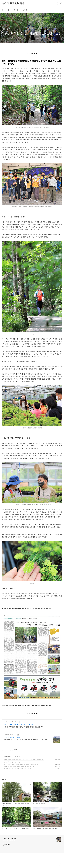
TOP (61, 865)
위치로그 (17, 10)
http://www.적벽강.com (10, 735)
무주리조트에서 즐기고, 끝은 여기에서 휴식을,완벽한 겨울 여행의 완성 (26, 740)
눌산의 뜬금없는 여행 (13, 4)
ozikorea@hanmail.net (9, 841)
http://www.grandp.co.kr (10, 722)
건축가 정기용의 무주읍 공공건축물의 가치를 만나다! (18, 766)
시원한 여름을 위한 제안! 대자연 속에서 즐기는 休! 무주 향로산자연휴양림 (24, 760)
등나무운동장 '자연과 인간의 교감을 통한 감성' (16, 769)
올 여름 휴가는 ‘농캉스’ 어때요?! (12, 762)
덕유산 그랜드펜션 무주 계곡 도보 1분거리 (18, 725)
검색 (57, 4)
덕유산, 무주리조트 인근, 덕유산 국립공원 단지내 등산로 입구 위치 (24, 727)
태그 (9, 10)
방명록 (25, 10)
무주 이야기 (7, 757)
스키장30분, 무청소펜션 (12, 737)
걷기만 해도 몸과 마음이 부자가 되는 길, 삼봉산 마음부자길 (20, 764)
